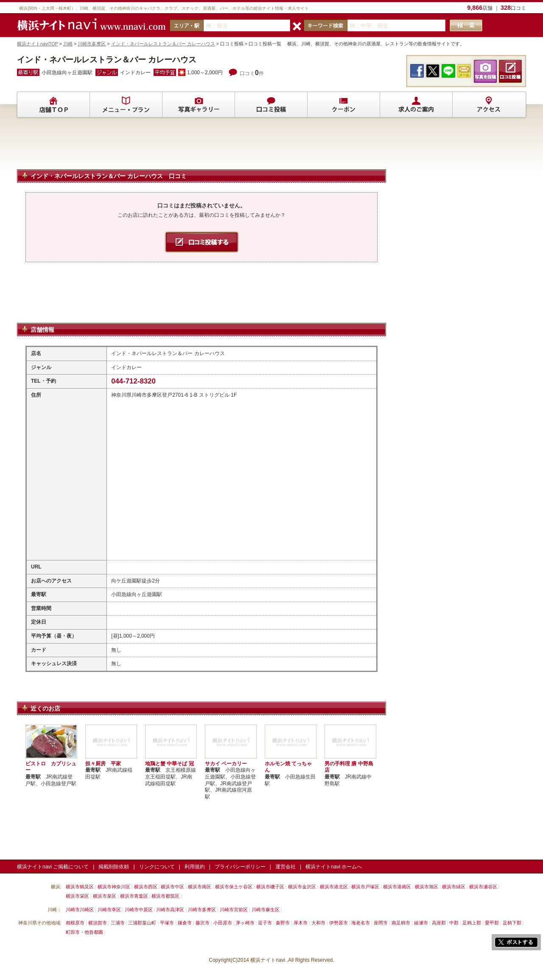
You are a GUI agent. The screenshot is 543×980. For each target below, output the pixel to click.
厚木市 (301, 923)
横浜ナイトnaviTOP (38, 44)
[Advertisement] (202, 147)
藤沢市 (203, 923)
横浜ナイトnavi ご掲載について (53, 867)
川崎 (68, 44)
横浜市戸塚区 (365, 887)
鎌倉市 (185, 923)
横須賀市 (98, 923)
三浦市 (118, 923)
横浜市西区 (146, 887)
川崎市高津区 (170, 910)
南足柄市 (401, 923)
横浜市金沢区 (302, 887)
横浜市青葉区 (134, 896)
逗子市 (265, 923)
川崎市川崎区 (80, 910)
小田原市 (223, 923)
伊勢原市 (339, 923)
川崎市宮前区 (234, 910)
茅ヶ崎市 (245, 923)
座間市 (381, 923)
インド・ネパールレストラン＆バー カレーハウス (163, 44)
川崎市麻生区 (266, 910)
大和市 (318, 923)
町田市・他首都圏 (85, 932)
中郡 (454, 923)
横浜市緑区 (454, 887)
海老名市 (361, 923)
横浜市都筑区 (165, 896)
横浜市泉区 (105, 896)
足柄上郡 (472, 923)
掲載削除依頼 (114, 867)
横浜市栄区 (77, 896)
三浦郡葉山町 (142, 923)
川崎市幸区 (109, 910)
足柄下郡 (512, 923)
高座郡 (439, 923)
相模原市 (75, 923)
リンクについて (157, 867)
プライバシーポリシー (240, 867)
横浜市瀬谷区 (483, 887)
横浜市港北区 (334, 887)
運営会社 (285, 867)
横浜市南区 (200, 887)
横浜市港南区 (397, 887)
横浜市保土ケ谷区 (234, 887)
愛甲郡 (492, 923)
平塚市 (167, 923)
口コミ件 (252, 73)
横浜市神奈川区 (114, 887)
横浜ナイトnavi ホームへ (334, 867)
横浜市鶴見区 (80, 887)
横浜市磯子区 (270, 887)
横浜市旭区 (427, 887)
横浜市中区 (172, 887)
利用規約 (195, 867)
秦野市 (283, 923)
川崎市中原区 (139, 910)
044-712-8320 (133, 381)
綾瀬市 (421, 923)
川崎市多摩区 (92, 44)
